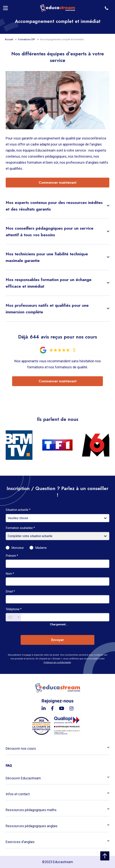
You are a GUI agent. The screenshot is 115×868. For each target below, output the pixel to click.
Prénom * (12, 556)
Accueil (9, 39)
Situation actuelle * (18, 510)
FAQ (9, 765)
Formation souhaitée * (20, 528)
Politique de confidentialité (57, 662)
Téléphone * (14, 609)
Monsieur (18, 548)
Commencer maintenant (58, 183)
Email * (10, 591)
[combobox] (13, 617)
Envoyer (58, 640)
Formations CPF (27, 39)
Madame (41, 548)
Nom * (10, 574)
